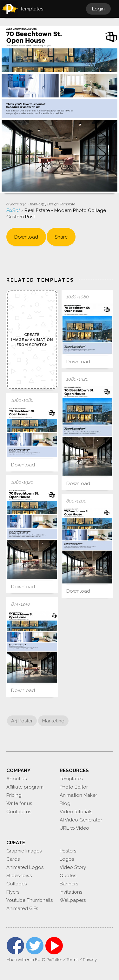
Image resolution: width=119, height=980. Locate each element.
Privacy (90, 960)
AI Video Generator (81, 820)
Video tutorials (76, 812)
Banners (69, 884)
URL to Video (74, 828)
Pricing (14, 795)
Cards (13, 859)
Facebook (15, 946)
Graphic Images (24, 851)
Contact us (19, 812)
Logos (67, 859)
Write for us (19, 803)
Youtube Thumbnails (30, 900)
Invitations (71, 892)
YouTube (54, 946)
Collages (17, 884)
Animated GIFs (22, 908)
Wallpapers (73, 900)
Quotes (68, 876)
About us (17, 779)
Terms (73, 960)
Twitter (35, 946)
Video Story (73, 867)
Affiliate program (25, 787)
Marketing (53, 721)
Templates (71, 779)
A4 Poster (22, 721)
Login (98, 9)
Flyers (13, 892)
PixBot (14, 210)
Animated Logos (25, 867)
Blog (65, 803)
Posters (68, 851)
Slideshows (19, 876)
